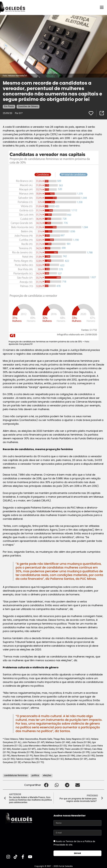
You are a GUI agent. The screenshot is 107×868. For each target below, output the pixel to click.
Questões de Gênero (28, 106)
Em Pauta (9, 106)
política (35, 775)
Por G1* (19, 113)
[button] (46, 785)
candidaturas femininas (16, 775)
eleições (47, 775)
